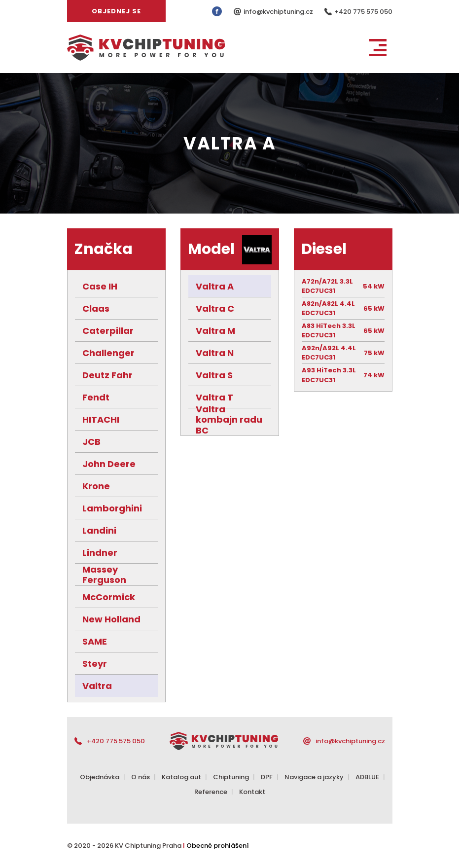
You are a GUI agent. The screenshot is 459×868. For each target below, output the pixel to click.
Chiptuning (231, 777)
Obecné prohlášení (218, 846)
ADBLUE (367, 777)
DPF (267, 777)
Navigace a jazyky (314, 777)
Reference (211, 792)
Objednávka (100, 777)
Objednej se (116, 11)
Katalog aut (181, 777)
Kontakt (252, 792)
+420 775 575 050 (363, 12)
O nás (141, 777)
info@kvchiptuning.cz (279, 12)
